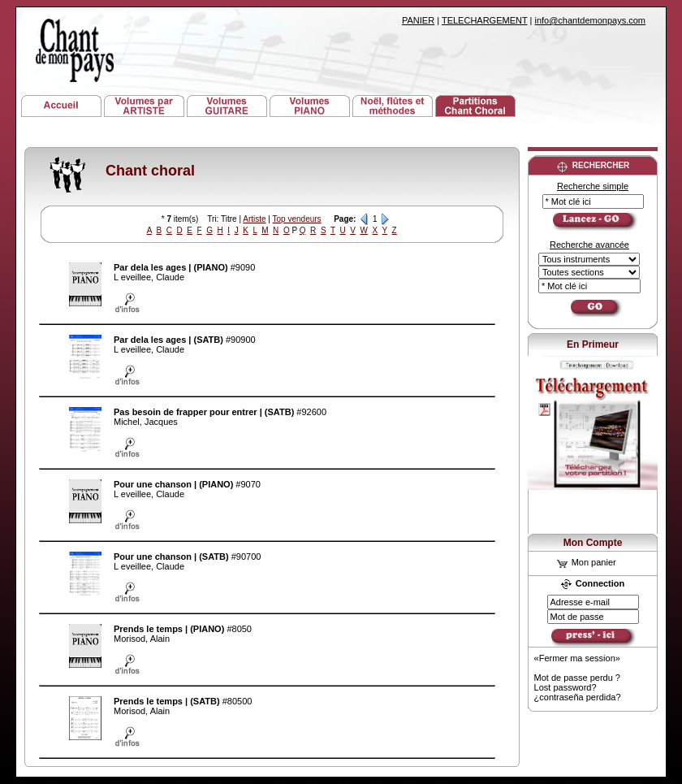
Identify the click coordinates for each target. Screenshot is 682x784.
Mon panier (587, 562)
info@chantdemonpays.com (590, 20)
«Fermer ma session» (577, 658)
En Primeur (593, 344)
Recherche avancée (589, 245)
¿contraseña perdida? (578, 697)
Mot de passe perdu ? (577, 678)
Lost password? (565, 687)
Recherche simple (593, 186)
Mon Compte (593, 543)
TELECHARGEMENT (485, 20)
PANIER (418, 20)
